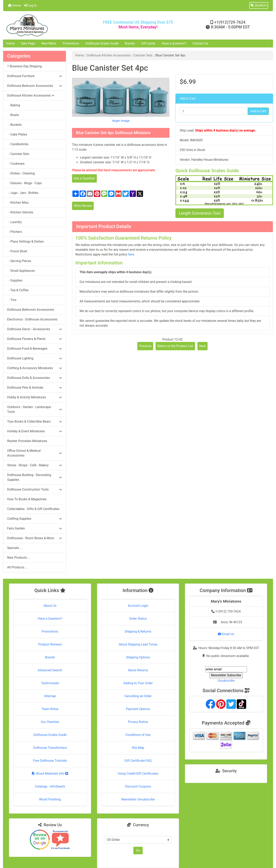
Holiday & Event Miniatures (35, 431)
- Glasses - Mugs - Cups (24, 183)
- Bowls (13, 115)
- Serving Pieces (19, 261)
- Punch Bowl (17, 251)
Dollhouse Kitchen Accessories (109, 55)
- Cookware (16, 164)
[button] (259, 6)
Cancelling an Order (138, 696)
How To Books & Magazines (27, 499)
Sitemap (50, 696)
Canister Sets (143, 55)
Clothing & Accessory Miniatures (35, 368)
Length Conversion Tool (200, 213)
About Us (50, 606)
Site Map (138, 748)
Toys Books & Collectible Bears (35, 421)
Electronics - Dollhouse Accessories (32, 319)
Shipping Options (138, 657)
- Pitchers (15, 232)
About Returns (138, 670)
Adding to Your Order (138, 683)
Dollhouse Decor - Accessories (35, 329)
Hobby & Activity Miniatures (35, 397)
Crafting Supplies (35, 519)
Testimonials (50, 683)
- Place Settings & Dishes (25, 241)
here (131, 254)
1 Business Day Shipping (24, 66)
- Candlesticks (18, 144)
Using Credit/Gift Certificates (138, 774)
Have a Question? (174, 43)
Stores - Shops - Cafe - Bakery (35, 465)
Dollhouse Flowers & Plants (35, 339)
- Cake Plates (17, 134)
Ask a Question (84, 178)
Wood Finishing (50, 799)
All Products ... (17, 567)
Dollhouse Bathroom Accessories (31, 310)
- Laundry (14, 222)
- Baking (14, 105)
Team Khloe (50, 709)
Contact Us (201, 43)
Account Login (138, 606)
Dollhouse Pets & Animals (35, 388)
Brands (130, 43)
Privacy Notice (138, 722)
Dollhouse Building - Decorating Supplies (35, 477)
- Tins (12, 300)
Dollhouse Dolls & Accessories (35, 378)
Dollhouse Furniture (35, 76)
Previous (145, 346)
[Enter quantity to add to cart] (214, 111)
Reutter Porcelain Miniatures (27, 441)
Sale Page (28, 43)
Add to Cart (258, 111)
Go (138, 850)
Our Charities (50, 722)
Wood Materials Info (50, 774)
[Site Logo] (48, 25)
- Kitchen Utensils (20, 212)
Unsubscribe (226, 681)
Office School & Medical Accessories (35, 453)
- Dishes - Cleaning (21, 173)
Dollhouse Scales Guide (102, 43)
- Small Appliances (21, 271)
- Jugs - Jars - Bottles (23, 193)
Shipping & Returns (138, 631)
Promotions (71, 43)
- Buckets (14, 125)
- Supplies (15, 280)
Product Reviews (50, 644)
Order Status (138, 619)
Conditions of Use (138, 735)
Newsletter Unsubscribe (138, 799)
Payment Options (138, 709)
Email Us (226, 634)
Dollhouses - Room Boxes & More (35, 538)
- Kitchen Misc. (18, 203)
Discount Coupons (138, 786)
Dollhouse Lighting (35, 358)
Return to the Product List (175, 346)
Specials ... (15, 548)
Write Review (83, 206)
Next (202, 346)
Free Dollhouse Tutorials (50, 761)
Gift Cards (148, 43)
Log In (30, 5)
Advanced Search (50, 670)
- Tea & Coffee (18, 290)
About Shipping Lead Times (138, 644)
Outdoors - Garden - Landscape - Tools (35, 409)
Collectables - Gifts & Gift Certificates (33, 509)
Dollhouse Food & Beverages (35, 349)
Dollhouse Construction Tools (35, 489)
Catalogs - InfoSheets (50, 786)
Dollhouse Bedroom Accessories (35, 86)
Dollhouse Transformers (50, 748)
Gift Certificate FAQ (138, 761)
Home (14, 5)
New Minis (49, 43)
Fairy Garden (35, 528)
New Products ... (19, 558)
